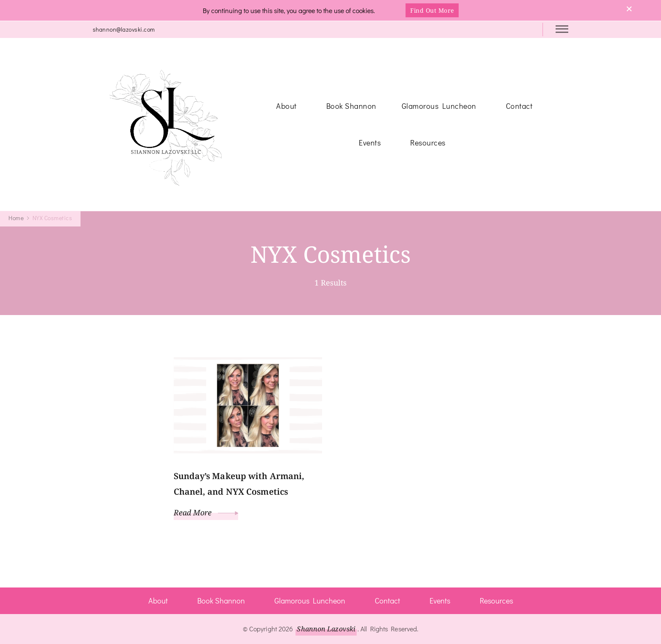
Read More (206, 512)
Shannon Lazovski (326, 629)
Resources (428, 143)
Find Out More (432, 10)
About (286, 106)
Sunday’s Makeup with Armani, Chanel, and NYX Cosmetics (239, 484)
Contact (519, 106)
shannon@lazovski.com (124, 29)
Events (370, 143)
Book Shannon (351, 106)
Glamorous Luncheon (439, 106)
